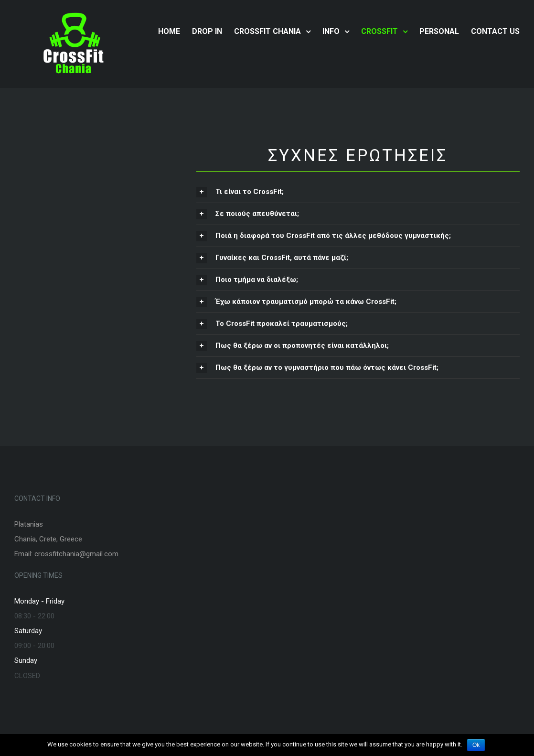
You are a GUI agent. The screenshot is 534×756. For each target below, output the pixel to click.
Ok (476, 745)
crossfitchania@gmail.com (76, 554)
